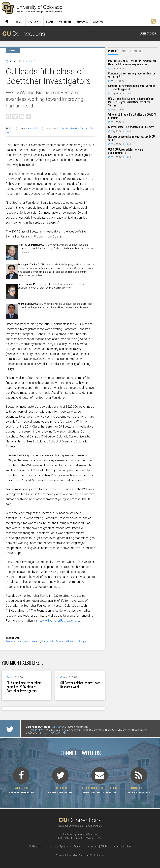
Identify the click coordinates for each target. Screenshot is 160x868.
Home (7, 21)
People (50, 21)
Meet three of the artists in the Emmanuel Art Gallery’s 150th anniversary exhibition (132, 63)
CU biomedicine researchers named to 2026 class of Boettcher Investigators (24, 687)
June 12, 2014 (33, 129)
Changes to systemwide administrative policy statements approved (131, 87)
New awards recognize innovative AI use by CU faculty (131, 138)
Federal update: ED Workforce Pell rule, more (131, 127)
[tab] (113, 51)
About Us (98, 21)
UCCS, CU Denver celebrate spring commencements (126, 151)
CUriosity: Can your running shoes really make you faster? (132, 75)
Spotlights (34, 21)
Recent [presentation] (113, 51)
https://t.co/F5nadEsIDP (52, 733)
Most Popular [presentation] (132, 51)
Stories (19, 21)
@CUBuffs (57, 727)
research (36, 641)
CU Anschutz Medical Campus (73, 129)
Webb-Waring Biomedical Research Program (65, 641)
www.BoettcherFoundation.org (60, 620)
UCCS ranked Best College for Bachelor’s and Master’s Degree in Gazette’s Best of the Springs (131, 102)
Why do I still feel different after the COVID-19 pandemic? (132, 116)
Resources (82, 21)
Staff (12, 129)
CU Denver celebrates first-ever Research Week (80, 685)
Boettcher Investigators (18, 641)
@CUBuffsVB (37, 730)
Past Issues (65, 21)
